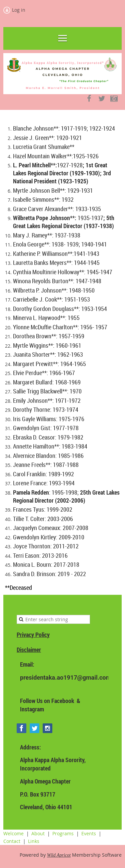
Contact (12, 841)
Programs (63, 833)
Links (34, 841)
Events (89, 833)
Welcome (13, 833)
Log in (19, 10)
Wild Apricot (59, 855)
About (38, 833)
